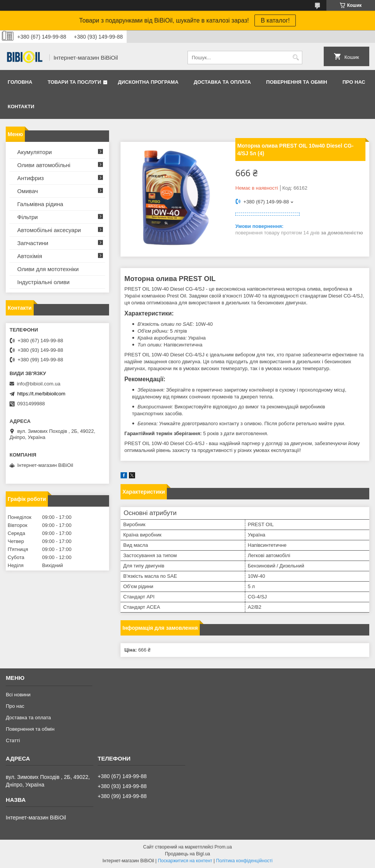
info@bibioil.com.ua (39, 384)
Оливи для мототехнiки (48, 269)
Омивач (28, 191)
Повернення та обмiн (297, 82)
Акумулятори (34, 152)
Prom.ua (223, 847)
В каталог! (275, 20)
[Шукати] (296, 58)
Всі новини (18, 695)
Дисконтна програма (148, 82)
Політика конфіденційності (245, 861)
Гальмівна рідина (40, 204)
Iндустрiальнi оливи (43, 282)
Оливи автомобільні (44, 165)
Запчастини (33, 243)
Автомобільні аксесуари (49, 230)
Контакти (21, 106)
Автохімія (30, 256)
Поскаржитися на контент (185, 861)
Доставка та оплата (222, 82)
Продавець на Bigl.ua (187, 854)
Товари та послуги (74, 82)
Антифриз (30, 178)
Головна (20, 82)
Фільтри (28, 217)
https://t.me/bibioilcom (41, 394)
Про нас (354, 82)
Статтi (13, 740)
